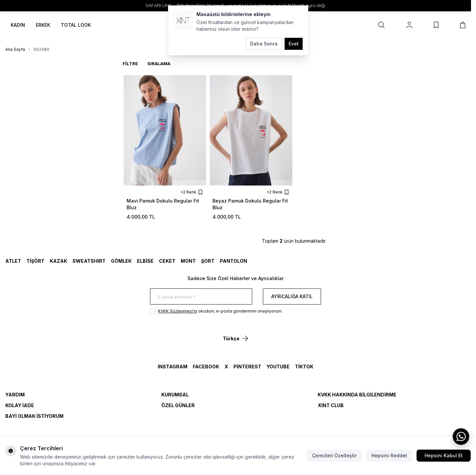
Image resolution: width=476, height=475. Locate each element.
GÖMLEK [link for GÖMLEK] (121, 261)
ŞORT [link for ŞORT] (208, 261)
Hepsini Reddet (389, 455)
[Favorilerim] (436, 25)
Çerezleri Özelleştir (334, 455)
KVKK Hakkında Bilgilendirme (357, 395)
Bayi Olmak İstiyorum (34, 416)
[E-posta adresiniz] (201, 296)
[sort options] (170, 64)
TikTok (304, 367)
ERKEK (43, 25)
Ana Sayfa (15, 49)
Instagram (173, 367)
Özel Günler (178, 405)
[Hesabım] (409, 25)
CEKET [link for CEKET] (167, 261)
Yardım (15, 395)
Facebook (206, 367)
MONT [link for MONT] (188, 261)
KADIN (18, 25)
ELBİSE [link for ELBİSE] (145, 261)
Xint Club (331, 405)
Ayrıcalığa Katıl (292, 296)
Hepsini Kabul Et (444, 455)
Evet (294, 44)
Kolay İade (20, 405)
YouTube (278, 367)
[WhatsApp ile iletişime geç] (461, 437)
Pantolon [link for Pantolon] (233, 261)
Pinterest (247, 367)
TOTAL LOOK (76, 25)
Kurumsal (175, 395)
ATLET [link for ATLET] (13, 261)
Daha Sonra (264, 44)
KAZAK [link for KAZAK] (58, 261)
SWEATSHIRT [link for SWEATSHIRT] (89, 261)
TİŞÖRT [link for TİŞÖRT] (35, 261)
